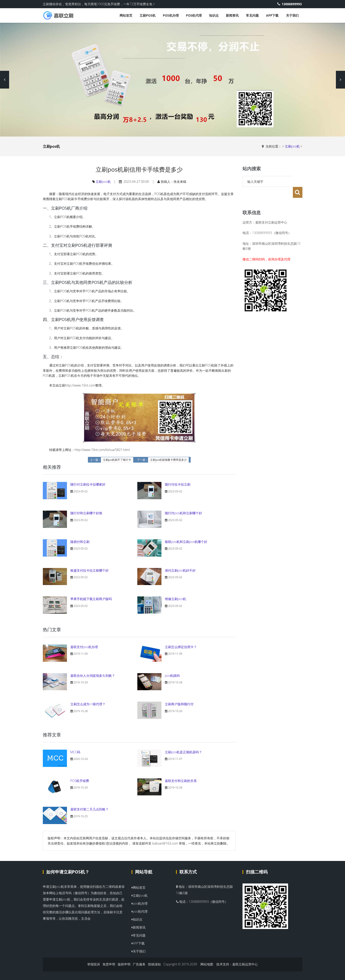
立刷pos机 (148, 15)
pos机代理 (194, 15)
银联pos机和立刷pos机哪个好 (186, 542)
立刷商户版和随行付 (179, 704)
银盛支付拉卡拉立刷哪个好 (89, 570)
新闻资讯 (232, 15)
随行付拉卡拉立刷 (178, 484)
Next (340, 80)
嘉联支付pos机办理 (84, 647)
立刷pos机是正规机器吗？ (183, 752)
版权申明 (124, 964)
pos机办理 (171, 15)
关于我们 (292, 15)
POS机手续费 (80, 781)
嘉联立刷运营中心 (245, 964)
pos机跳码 (172, 676)
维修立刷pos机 (175, 599)
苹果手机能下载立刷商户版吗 (91, 599)
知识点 (214, 15)
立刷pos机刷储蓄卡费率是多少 (168, 460)
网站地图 (207, 964)
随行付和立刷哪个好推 (86, 513)
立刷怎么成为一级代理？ (88, 704)
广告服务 (139, 964)
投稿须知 (154, 964)
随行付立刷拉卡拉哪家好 (88, 484)
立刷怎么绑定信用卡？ (181, 647)
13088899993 (290, 4)
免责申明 (109, 964)
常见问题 (252, 15)
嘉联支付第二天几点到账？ (89, 809)
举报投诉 (94, 964)
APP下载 (272, 15)
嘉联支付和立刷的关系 (181, 781)
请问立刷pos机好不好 (180, 570)
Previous (5, 80)
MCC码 (75, 752)
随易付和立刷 (80, 542)
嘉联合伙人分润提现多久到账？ (93, 676)
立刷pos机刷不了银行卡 (117, 460)
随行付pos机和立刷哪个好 (183, 513)
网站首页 (126, 15)
